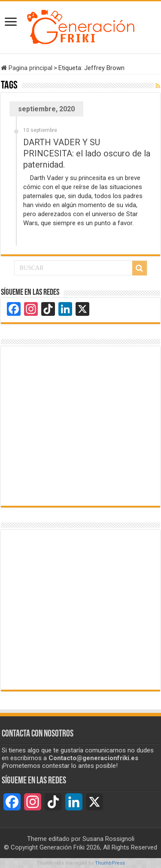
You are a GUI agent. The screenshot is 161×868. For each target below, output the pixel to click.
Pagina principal (27, 68)
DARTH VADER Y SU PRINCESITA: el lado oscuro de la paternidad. (87, 153)
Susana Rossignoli (108, 839)
